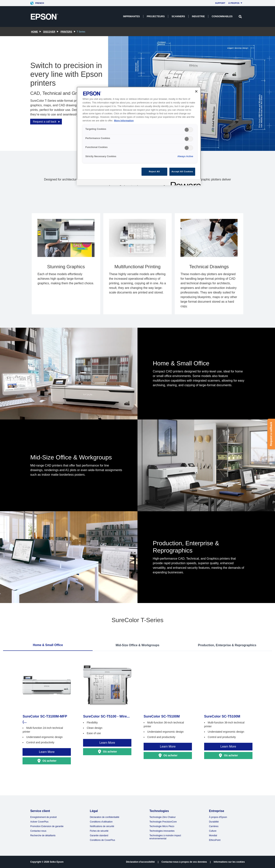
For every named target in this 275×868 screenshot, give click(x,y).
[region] (139, 136)
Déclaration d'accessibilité (140, 862)
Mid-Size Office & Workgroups (137, 645)
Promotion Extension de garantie (47, 826)
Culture (213, 831)
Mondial (213, 835)
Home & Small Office (48, 645)
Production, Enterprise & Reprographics (227, 645)
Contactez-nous (38, 831)
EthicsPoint (215, 840)
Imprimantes (132, 16)
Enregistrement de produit (43, 817)
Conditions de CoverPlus (102, 840)
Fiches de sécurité (99, 831)
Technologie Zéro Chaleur (162, 817)
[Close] (196, 91)
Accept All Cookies (182, 171)
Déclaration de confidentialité (104, 817)
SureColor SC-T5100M (162, 716)
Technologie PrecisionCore (163, 822)
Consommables (222, 16)
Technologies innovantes (162, 831)
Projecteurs (156, 16)
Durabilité (214, 822)
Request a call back (47, 122)
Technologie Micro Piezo (162, 826)
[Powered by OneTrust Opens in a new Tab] (184, 183)
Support (220, 3)
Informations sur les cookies (229, 862)
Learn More (47, 752)
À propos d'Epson (218, 817)
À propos (236, 3)
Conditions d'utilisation (101, 822)
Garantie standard (99, 835)
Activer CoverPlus (39, 822)
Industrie (198, 16)
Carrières (214, 826)
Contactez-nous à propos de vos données (184, 862)
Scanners (178, 16)
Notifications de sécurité (102, 826)
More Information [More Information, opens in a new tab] (124, 121)
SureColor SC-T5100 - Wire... (106, 716)
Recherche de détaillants (43, 835)
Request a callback (271, 434)
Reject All (154, 171)
